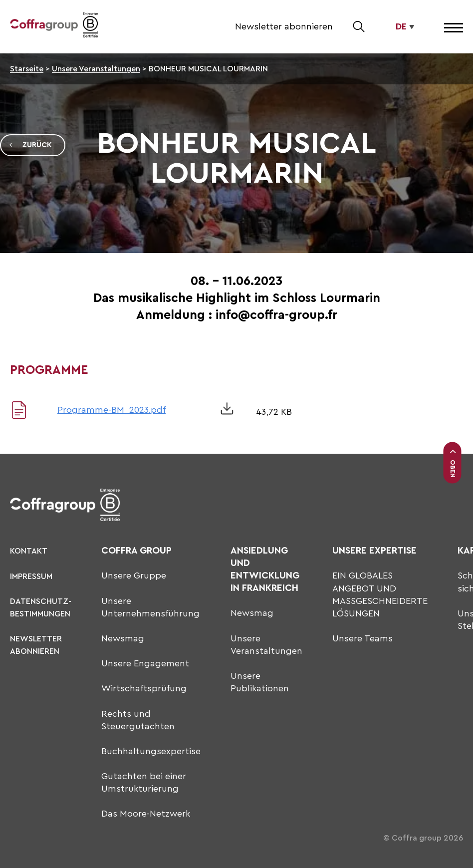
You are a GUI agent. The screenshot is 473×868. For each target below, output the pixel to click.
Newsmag (123, 638)
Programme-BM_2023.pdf (112, 410)
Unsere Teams (362, 638)
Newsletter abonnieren (284, 26)
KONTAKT (29, 551)
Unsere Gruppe (134, 576)
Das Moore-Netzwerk (146, 814)
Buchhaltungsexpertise (151, 751)
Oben (453, 463)
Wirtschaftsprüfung (144, 688)
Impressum (31, 577)
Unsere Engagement (145, 663)
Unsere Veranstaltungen (96, 69)
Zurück (30, 145)
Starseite (27, 69)
